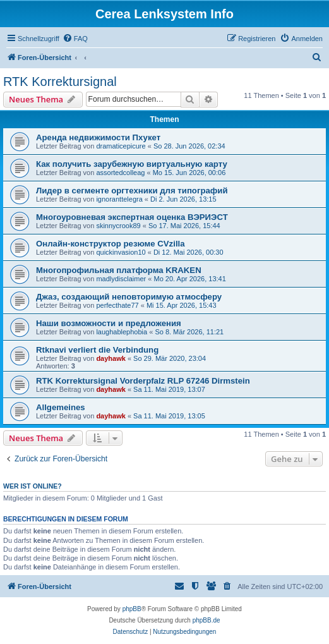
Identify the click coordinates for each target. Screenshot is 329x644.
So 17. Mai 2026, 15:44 (184, 226)
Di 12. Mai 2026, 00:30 (188, 252)
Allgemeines (61, 407)
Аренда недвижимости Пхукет (98, 137)
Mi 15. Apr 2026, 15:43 (182, 305)
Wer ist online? (33, 486)
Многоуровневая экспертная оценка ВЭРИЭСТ (132, 217)
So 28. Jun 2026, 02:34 (189, 146)
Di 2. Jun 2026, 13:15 (183, 199)
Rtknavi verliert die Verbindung (97, 350)
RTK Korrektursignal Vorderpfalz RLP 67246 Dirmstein (143, 381)
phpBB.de (206, 620)
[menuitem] (75, 39)
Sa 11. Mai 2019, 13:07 (169, 389)
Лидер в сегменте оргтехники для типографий (132, 191)
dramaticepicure (121, 146)
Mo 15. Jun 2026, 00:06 (189, 173)
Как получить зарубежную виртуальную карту (132, 164)
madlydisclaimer (121, 279)
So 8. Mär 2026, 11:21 (189, 332)
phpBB (132, 609)
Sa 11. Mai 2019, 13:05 (169, 416)
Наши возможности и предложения (109, 323)
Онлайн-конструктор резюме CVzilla (111, 244)
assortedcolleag (120, 173)
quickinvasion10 (121, 252)
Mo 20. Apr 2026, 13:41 (189, 279)
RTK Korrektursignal (60, 82)
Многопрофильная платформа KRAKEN (119, 270)
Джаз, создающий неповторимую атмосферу (129, 297)
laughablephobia (122, 332)
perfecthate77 (117, 305)
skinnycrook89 (118, 226)
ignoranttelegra (119, 199)
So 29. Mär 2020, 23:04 (170, 358)
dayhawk (111, 358)
